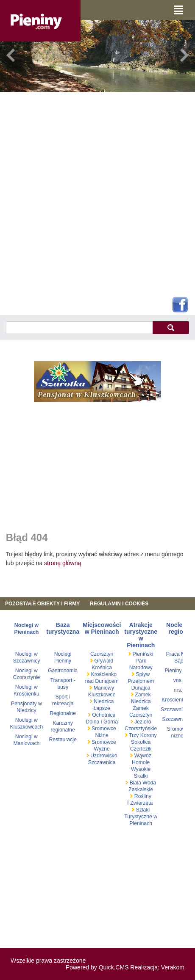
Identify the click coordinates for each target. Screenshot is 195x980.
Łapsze (102, 708)
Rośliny (142, 796)
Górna (111, 722)
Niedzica (103, 701)
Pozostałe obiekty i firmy (42, 604)
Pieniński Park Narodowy (141, 661)
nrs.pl (180, 690)
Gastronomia (63, 671)
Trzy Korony (142, 735)
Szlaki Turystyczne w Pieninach (141, 817)
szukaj (171, 327)
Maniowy (103, 688)
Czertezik (141, 749)
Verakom (173, 967)
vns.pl (180, 680)
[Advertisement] (94, 193)
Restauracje (63, 740)
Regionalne (63, 713)
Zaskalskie (141, 790)
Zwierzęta (141, 803)
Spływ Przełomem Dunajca (141, 681)
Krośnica (102, 668)
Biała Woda (142, 783)
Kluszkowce (102, 695)
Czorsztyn (102, 654)
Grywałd (103, 661)
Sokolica (141, 742)
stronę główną (63, 563)
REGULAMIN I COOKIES (119, 604)
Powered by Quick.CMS (97, 967)
